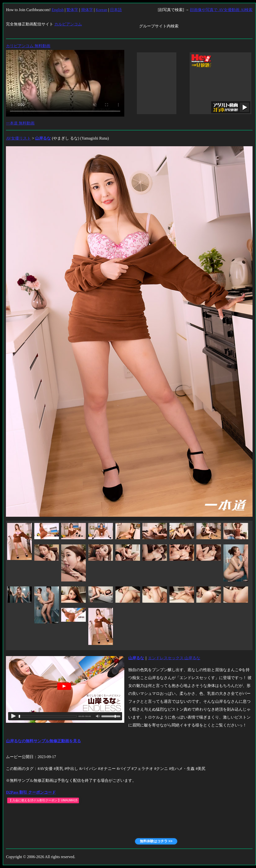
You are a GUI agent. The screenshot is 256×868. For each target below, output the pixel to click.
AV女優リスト (18, 138)
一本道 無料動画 (20, 123)
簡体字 (87, 10)
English (58, 10)
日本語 (116, 10)
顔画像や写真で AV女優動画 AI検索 (221, 10)
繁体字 (72, 10)
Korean (101, 10)
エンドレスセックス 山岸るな (174, 658)
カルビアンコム (68, 24)
